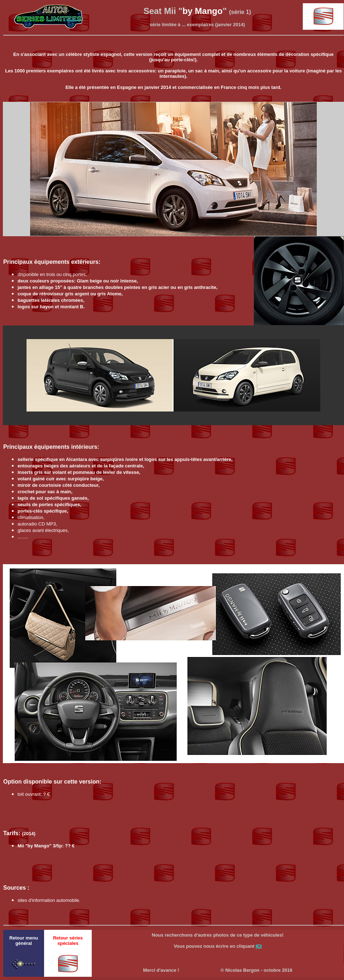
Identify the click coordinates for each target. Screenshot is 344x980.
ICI (259, 946)
